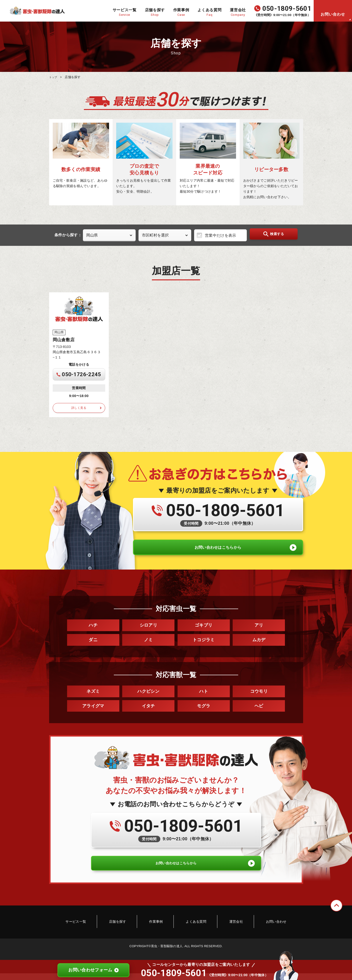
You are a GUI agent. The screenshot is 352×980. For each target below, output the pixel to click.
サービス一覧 (94, 933)
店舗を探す (128, 933)
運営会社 (225, 933)
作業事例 (159, 933)
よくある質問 (192, 933)
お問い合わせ (333, 14)
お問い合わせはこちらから (218, 553)
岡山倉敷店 (64, 339)
